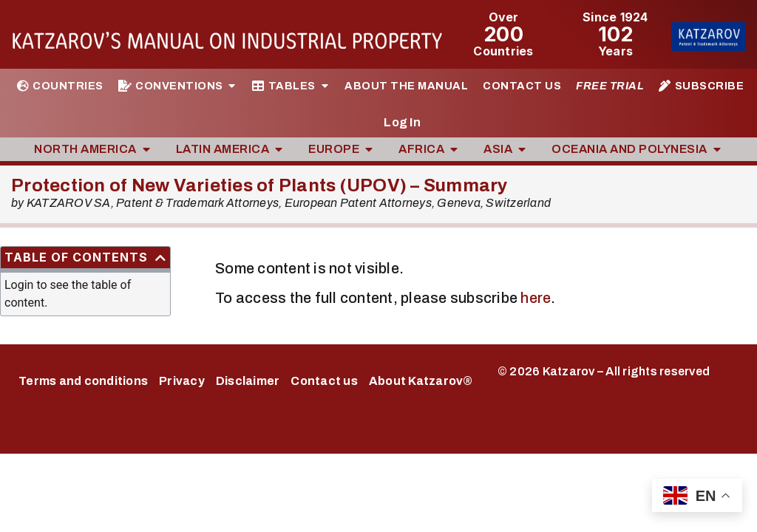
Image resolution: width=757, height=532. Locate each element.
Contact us (324, 381)
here (536, 298)
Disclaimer (248, 381)
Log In (402, 122)
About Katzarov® (421, 381)
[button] (161, 258)
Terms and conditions (83, 381)
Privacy (182, 381)
